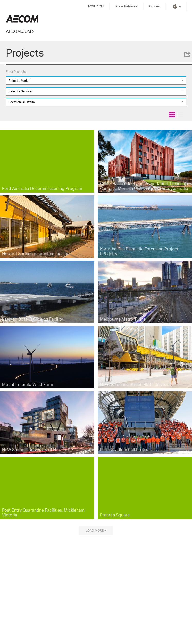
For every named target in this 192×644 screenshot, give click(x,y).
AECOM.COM (19, 31)
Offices (154, 6)
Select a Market (19, 81)
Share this (187, 54)
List (181, 114)
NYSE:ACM (96, 6)
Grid (172, 114)
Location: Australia (22, 102)
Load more (95, 530)
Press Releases (126, 6)
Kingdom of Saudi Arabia (22, 19)
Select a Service (20, 91)
